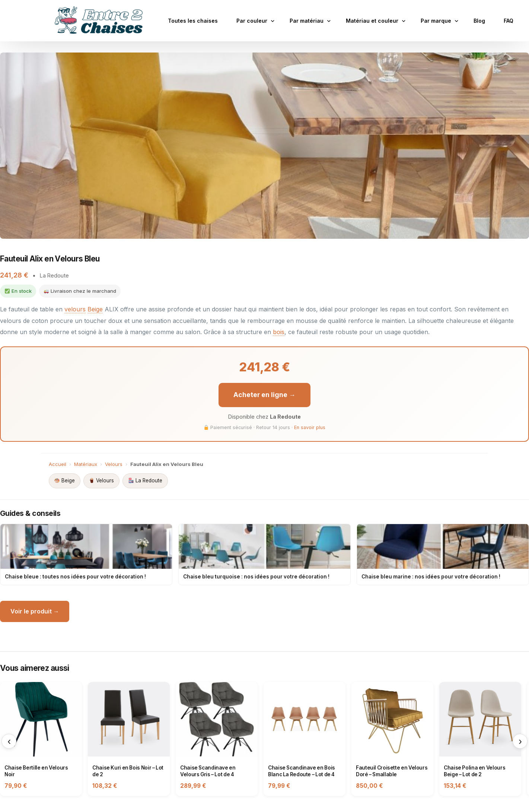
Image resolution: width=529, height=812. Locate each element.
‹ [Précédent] (9, 740)
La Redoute (145, 480)
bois (279, 331)
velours (75, 309)
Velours (114, 463)
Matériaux (86, 463)
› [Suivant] (520, 740)
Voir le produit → (35, 610)
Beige (95, 309)
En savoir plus (310, 427)
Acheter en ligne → (265, 394)
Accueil (58, 463)
